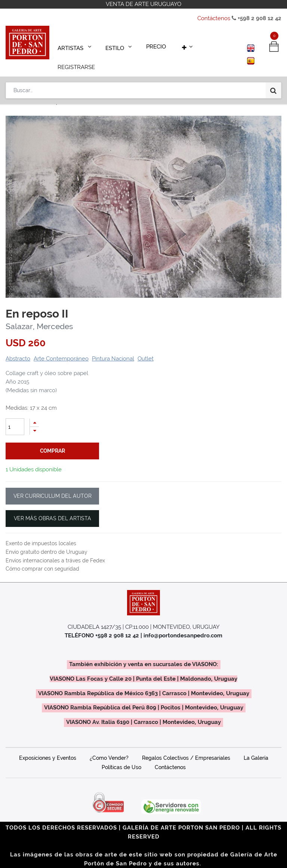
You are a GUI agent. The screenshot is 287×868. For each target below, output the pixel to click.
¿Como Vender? (109, 747)
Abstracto (18, 348)
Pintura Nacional (113, 348)
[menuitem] (149, 46)
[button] (177, 46)
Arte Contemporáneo (61, 348)
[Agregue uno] (34, 412)
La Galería (256, 747)
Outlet (146, 348)
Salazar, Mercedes (39, 316)
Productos (25, 92)
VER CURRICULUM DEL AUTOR (53, 485)
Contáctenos (214, 18)
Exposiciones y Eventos (48, 747)
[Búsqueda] (273, 68)
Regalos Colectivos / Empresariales (186, 747)
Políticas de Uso (121, 757)
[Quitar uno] (34, 420)
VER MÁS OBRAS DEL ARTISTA (53, 508)
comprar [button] (53, 440)
